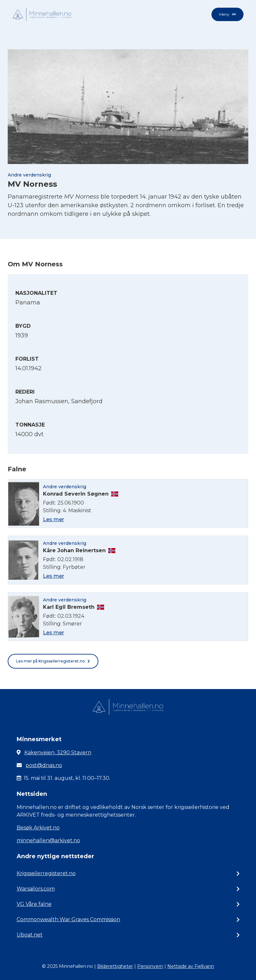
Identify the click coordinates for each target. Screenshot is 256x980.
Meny (227, 14)
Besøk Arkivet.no (38, 828)
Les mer (54, 519)
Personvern (150, 966)
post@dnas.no (44, 765)
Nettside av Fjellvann (191, 966)
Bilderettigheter (115, 966)
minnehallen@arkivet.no (48, 840)
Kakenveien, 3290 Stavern (58, 753)
